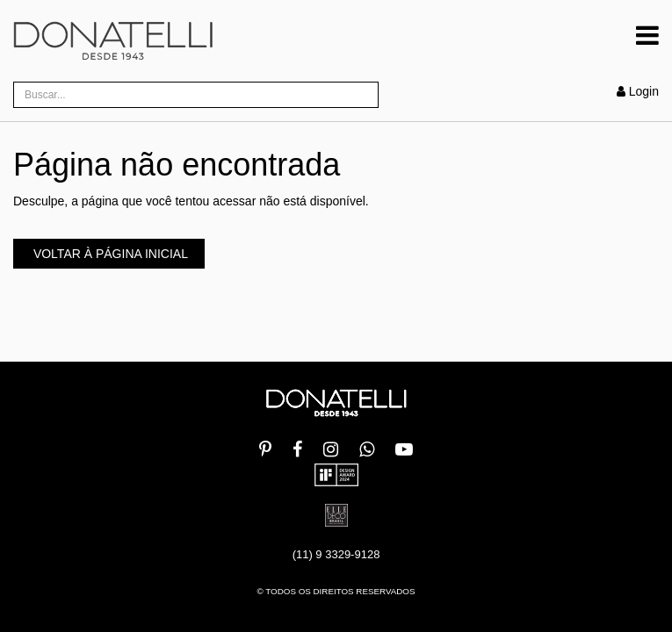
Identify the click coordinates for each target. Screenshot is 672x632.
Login (638, 91)
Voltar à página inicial (109, 254)
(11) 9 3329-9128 (336, 554)
